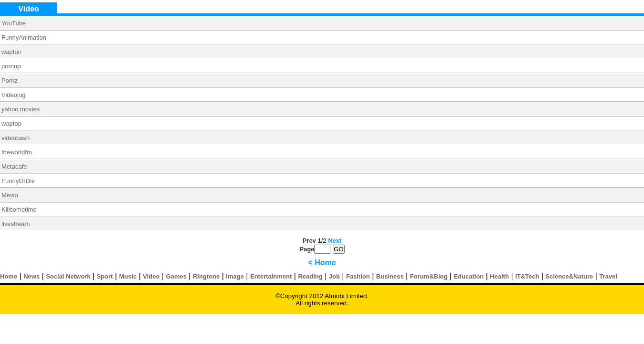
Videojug (13, 95)
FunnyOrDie (18, 181)
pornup (11, 66)
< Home (322, 263)
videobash (16, 138)
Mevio (10, 195)
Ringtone (206, 276)
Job (334, 276)
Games (176, 276)
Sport (105, 276)
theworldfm (17, 152)
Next (335, 241)
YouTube (14, 23)
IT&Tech (527, 276)
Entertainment (271, 276)
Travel (608, 276)
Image (235, 276)
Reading (310, 276)
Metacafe (14, 167)
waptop (11, 124)
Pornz (10, 81)
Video (151, 276)
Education (469, 276)
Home (9, 276)
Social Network (68, 276)
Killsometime (19, 210)
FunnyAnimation (24, 38)
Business (390, 276)
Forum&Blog (429, 276)
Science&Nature (570, 276)
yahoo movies (21, 109)
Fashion (358, 276)
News (32, 276)
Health (499, 276)
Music (128, 276)
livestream (16, 224)
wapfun (11, 52)
